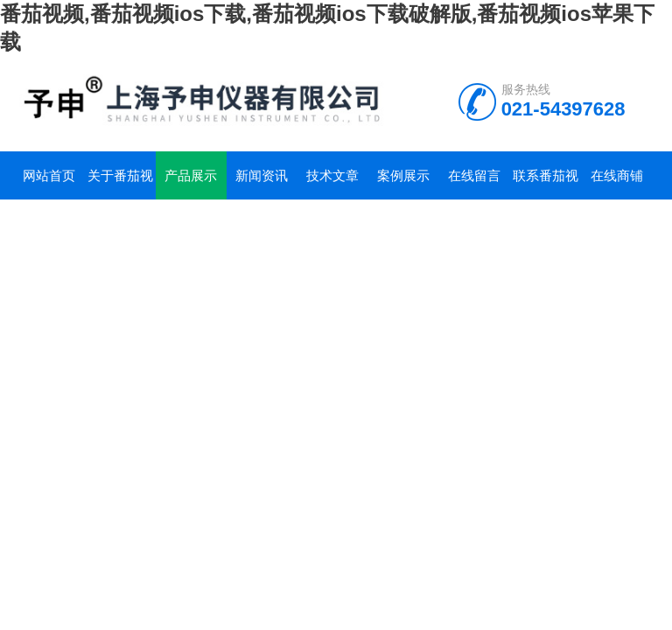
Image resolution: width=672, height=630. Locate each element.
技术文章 (332, 175)
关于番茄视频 (120, 184)
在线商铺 (617, 175)
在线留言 (474, 175)
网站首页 (49, 175)
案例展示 (403, 175)
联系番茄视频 (546, 184)
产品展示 (191, 175)
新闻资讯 (262, 175)
